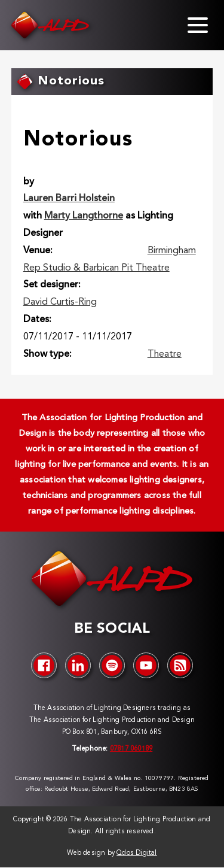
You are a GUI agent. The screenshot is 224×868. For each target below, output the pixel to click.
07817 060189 (131, 749)
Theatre (165, 354)
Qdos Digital (136, 853)
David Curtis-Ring (60, 302)
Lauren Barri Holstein (69, 199)
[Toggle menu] (198, 25)
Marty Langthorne (84, 216)
